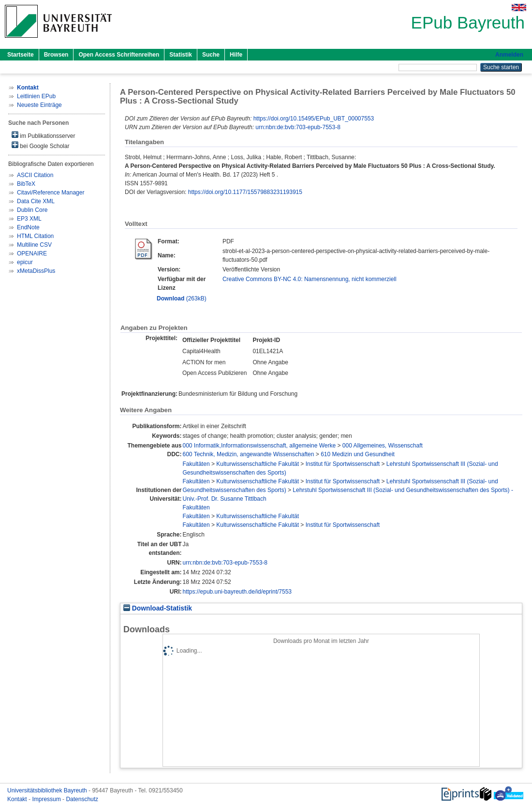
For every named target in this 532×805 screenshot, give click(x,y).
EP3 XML (29, 219)
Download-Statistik (158, 608)
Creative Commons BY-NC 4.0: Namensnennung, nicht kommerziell (310, 279)
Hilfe (236, 55)
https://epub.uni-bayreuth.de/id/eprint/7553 (237, 592)
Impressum (47, 799)
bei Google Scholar (40, 145)
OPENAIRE (32, 253)
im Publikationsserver (43, 135)
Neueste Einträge (39, 105)
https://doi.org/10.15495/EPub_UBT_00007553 (314, 119)
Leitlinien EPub (36, 96)
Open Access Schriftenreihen (119, 55)
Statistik (181, 55)
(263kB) (182, 298)
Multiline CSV (34, 245)
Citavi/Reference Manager (51, 193)
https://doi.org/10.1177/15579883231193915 (245, 192)
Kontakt (18, 799)
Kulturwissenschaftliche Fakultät (258, 464)
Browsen (56, 55)
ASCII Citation (35, 175)
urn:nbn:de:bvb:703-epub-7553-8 (298, 127)
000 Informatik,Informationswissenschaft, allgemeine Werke (259, 446)
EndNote (28, 227)
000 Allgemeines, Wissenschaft (383, 446)
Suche (211, 55)
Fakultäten (196, 464)
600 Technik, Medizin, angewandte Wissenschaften (249, 454)
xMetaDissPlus (36, 271)
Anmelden (509, 55)
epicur (25, 262)
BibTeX (26, 184)
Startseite (21, 55)
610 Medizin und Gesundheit (358, 454)
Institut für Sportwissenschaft (343, 464)
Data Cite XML (36, 201)
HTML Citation (35, 236)
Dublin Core (32, 210)
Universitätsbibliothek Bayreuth (48, 790)
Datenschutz (82, 799)
